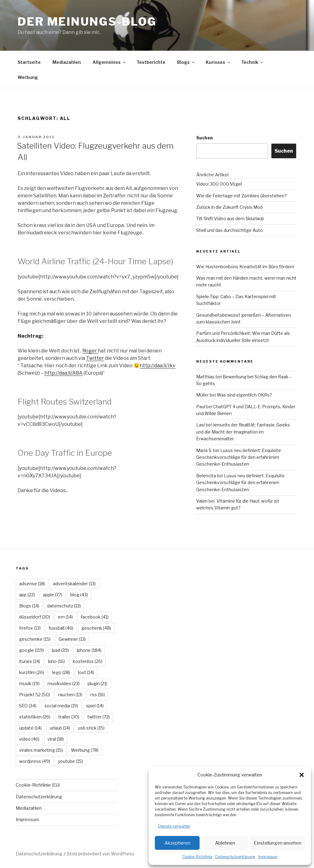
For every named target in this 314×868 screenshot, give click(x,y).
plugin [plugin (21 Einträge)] (97, 683)
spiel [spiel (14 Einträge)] (95, 706)
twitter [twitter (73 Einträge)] (99, 717)
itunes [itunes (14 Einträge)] (30, 661)
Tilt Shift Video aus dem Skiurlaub (230, 218)
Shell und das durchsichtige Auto (229, 230)
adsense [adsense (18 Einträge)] (32, 584)
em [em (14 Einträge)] (65, 617)
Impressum (268, 857)
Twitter (95, 358)
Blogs (186, 62)
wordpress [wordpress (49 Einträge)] (35, 761)
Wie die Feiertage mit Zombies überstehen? (242, 196)
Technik (253, 62)
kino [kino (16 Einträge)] (56, 661)
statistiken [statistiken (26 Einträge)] (35, 717)
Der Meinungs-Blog (87, 22)
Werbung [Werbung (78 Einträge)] (85, 750)
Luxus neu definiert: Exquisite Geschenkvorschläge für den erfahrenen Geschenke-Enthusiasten (239, 457)
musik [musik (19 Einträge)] (29, 683)
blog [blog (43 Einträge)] (79, 595)
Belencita (206, 476)
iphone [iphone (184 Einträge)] (89, 650)
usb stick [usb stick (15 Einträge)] (91, 728)
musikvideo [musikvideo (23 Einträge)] (64, 683)
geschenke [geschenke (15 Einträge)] (35, 639)
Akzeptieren (177, 843)
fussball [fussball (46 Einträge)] (61, 628)
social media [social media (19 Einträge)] (61, 706)
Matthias (205, 377)
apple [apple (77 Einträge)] (53, 595)
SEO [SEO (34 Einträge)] (28, 706)
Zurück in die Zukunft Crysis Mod (229, 207)
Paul (201, 407)
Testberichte (151, 62)
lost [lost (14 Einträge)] (86, 672)
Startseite (29, 62)
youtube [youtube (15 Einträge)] (70, 761)
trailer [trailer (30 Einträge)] (69, 717)
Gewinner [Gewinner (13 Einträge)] (72, 639)
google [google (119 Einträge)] (31, 650)
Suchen (205, 138)
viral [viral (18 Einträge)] (56, 739)
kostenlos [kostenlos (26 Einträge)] (88, 661)
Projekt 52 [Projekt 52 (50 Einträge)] (35, 695)
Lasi (200, 425)
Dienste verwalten (174, 826)
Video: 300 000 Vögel (219, 184)
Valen (202, 501)
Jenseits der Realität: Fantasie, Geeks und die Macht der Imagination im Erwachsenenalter (243, 432)
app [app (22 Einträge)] (27, 595)
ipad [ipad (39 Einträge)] (60, 650)
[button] (302, 775)
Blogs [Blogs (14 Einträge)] (29, 606)
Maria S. (204, 450)
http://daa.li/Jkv (158, 366)
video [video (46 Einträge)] (29, 739)
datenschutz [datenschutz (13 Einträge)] (64, 606)
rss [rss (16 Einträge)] (98, 695)
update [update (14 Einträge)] (30, 728)
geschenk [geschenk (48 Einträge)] (96, 628)
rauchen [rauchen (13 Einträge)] (70, 695)
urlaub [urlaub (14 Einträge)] (60, 728)
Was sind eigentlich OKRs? (244, 395)
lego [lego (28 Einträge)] (61, 672)
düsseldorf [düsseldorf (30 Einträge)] (35, 617)
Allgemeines (109, 62)
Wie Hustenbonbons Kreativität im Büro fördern (245, 267)
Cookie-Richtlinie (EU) (38, 785)
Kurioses (218, 62)
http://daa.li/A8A (64, 373)
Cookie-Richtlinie (197, 857)
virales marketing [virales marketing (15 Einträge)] (41, 750)
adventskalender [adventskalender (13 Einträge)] (74, 584)
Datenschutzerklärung (235, 857)
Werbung (28, 77)
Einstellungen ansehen (278, 843)
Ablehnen (225, 843)
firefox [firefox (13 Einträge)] (30, 628)
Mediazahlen (67, 62)
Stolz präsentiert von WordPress (101, 854)
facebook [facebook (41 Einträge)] (95, 617)
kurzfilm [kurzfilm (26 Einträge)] (32, 672)
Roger (90, 351)
